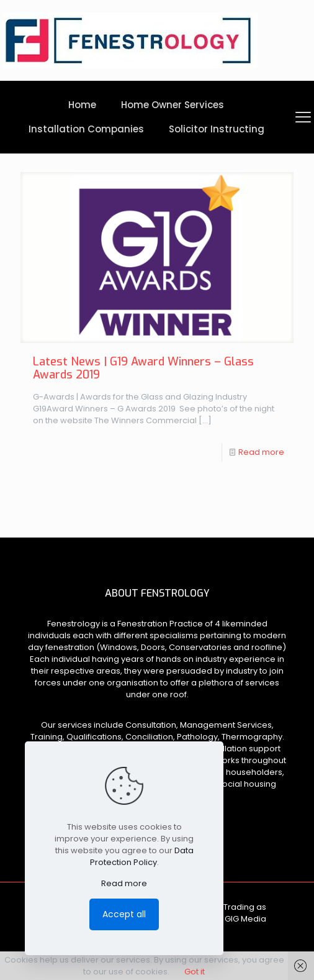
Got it (195, 972)
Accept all (124, 914)
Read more (261, 452)
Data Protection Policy (142, 856)
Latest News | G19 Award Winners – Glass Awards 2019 (143, 368)
